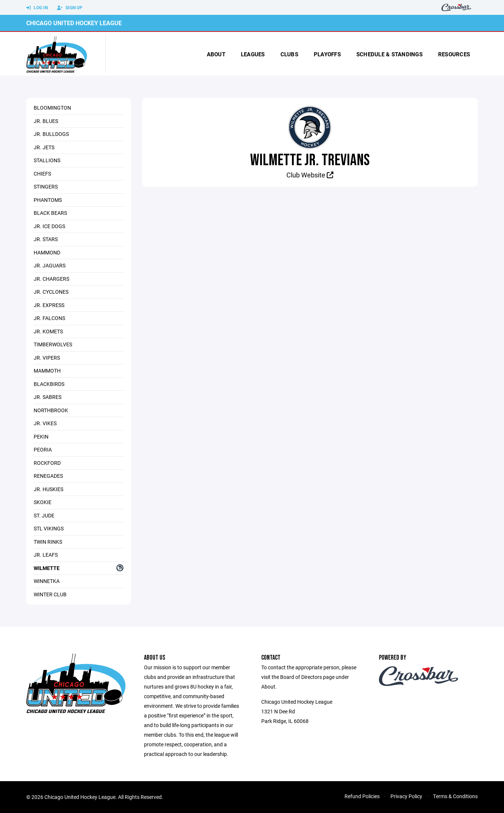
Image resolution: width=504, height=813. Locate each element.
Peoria (43, 449)
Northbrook (51, 410)
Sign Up (70, 8)
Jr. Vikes (45, 423)
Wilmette (79, 568)
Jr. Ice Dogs (49, 226)
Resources (454, 54)
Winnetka (47, 581)
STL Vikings (49, 528)
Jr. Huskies (48, 489)
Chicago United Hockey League (74, 23)
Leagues (253, 54)
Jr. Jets (44, 147)
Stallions (47, 160)
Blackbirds (49, 384)
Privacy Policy (406, 796)
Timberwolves (53, 344)
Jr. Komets (48, 331)
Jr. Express (49, 305)
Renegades (48, 476)
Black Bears (50, 213)
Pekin (41, 437)
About (216, 54)
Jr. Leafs (46, 555)
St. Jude (44, 515)
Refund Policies (362, 796)
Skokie (43, 502)
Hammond (47, 252)
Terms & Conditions (455, 796)
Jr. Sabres (48, 397)
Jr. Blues (46, 121)
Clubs (289, 54)
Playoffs (327, 54)
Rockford (47, 463)
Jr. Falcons (49, 318)
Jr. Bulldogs (51, 134)
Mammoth (47, 371)
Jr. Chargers (51, 279)
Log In (37, 8)
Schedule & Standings (389, 54)
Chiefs (42, 174)
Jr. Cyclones (51, 292)
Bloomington (52, 108)
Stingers (46, 186)
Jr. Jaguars (50, 265)
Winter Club (50, 594)
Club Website (310, 175)
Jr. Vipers (47, 358)
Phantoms (48, 200)
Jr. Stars (46, 239)
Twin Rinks (48, 542)
